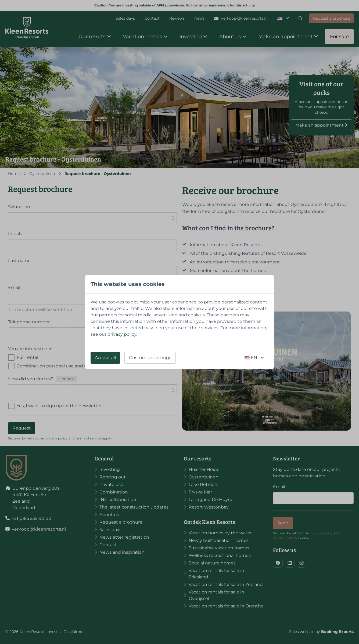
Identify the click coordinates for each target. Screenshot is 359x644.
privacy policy (122, 334)
